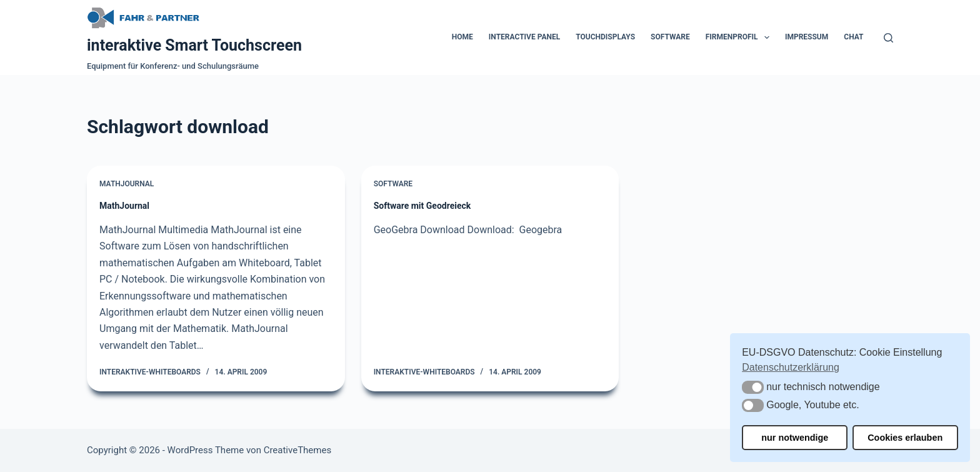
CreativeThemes (298, 450)
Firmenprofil (740, 38)
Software (670, 37)
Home (462, 37)
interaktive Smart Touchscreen (194, 45)
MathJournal (127, 184)
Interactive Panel (524, 37)
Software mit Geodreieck (422, 206)
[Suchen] (888, 38)
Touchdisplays (605, 37)
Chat (853, 37)
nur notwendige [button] (795, 438)
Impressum (807, 37)
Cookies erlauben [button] (905, 438)
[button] (753, 387)
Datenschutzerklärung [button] (791, 367)
